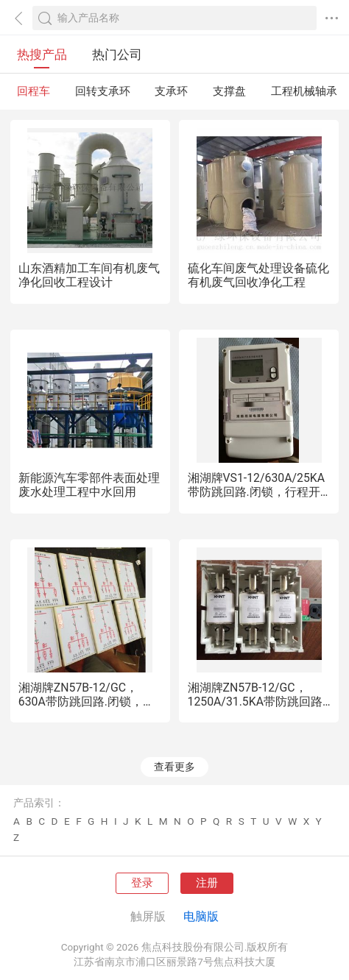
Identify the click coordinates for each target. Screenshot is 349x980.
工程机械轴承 (304, 91)
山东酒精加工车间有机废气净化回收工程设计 (89, 275)
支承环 (171, 91)
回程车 (34, 91)
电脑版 (201, 916)
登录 (142, 883)
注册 (207, 883)
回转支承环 (103, 91)
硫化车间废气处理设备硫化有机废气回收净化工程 (258, 275)
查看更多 (174, 767)
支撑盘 (229, 91)
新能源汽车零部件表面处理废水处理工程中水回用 (89, 485)
